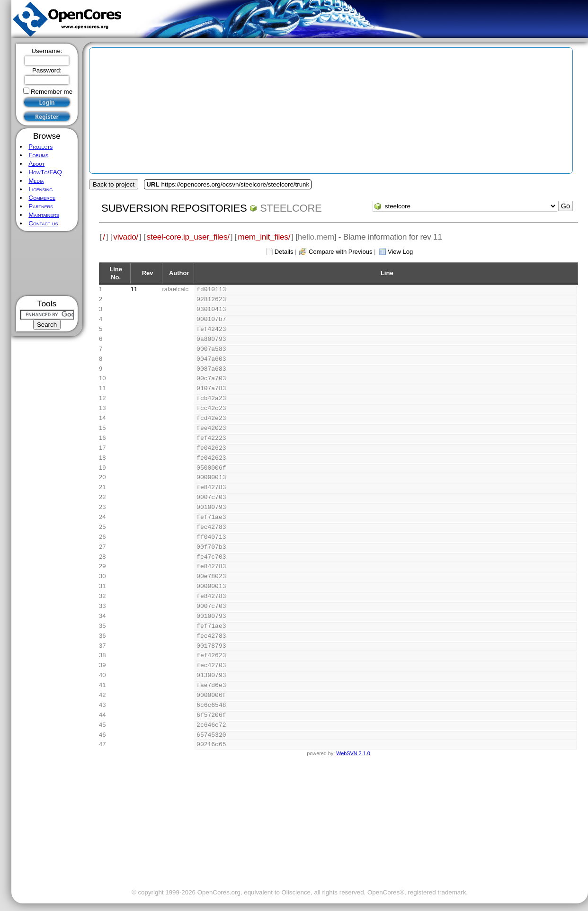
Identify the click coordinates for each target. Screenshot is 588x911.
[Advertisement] (47, 263)
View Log (400, 252)
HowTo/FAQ (45, 172)
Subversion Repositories (174, 208)
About (36, 164)
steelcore (291, 208)
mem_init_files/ (264, 237)
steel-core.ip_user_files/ (188, 237)
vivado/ (126, 237)
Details (284, 252)
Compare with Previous (340, 252)
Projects (40, 147)
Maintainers (44, 215)
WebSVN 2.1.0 (353, 753)
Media (36, 181)
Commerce (42, 198)
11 (134, 289)
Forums (38, 155)
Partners (41, 206)
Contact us (43, 223)
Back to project (114, 184)
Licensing (40, 189)
